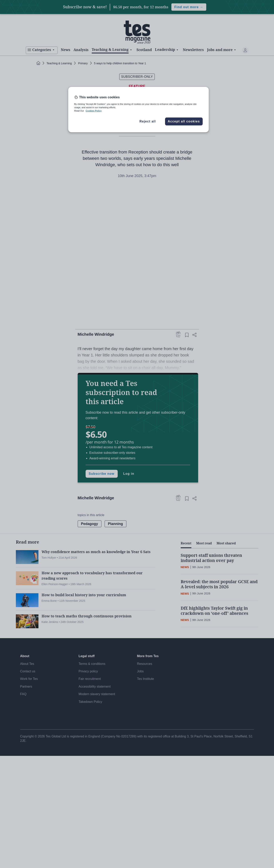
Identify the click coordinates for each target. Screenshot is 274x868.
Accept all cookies (184, 121)
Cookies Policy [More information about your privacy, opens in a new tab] (94, 111)
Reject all (148, 121)
